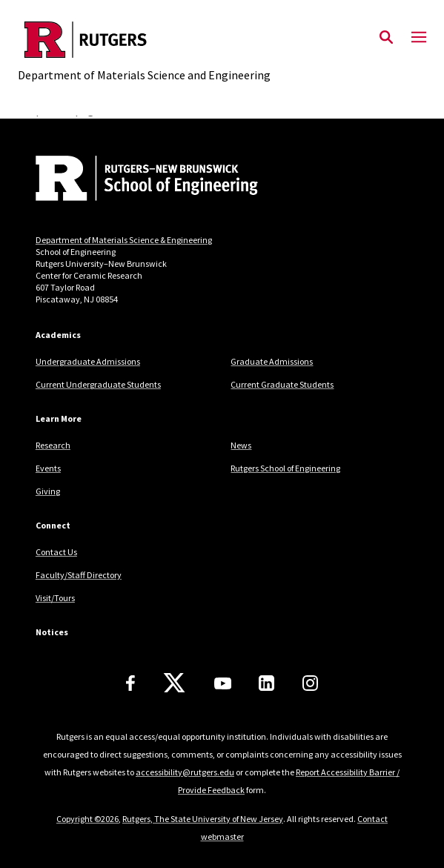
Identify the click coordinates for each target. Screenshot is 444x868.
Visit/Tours (55, 598)
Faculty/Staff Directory (79, 575)
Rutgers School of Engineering (285, 468)
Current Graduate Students (282, 384)
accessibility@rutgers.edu (185, 772)
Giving (48, 491)
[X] (174, 683)
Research (53, 445)
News (241, 445)
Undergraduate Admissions (88, 361)
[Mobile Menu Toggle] (419, 38)
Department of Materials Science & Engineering (124, 240)
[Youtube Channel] (223, 683)
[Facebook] (130, 683)
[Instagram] (310, 683)
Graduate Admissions (272, 361)
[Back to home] (136, 180)
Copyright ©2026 (87, 819)
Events (48, 468)
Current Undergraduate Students (98, 384)
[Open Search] (386, 38)
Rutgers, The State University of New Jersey (203, 819)
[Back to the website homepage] (144, 40)
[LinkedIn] (266, 683)
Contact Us (56, 552)
